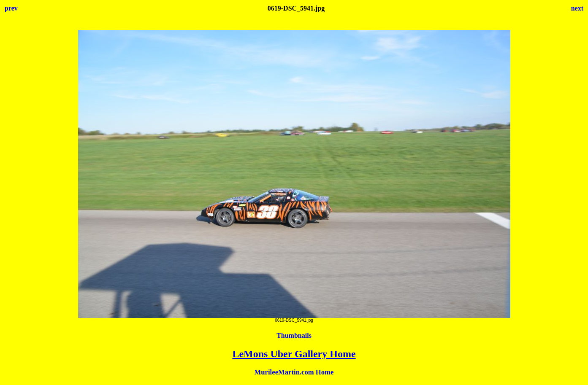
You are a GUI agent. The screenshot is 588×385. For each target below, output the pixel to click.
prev (11, 8)
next (577, 8)
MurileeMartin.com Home (294, 372)
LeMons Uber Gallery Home (294, 354)
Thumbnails (294, 335)
